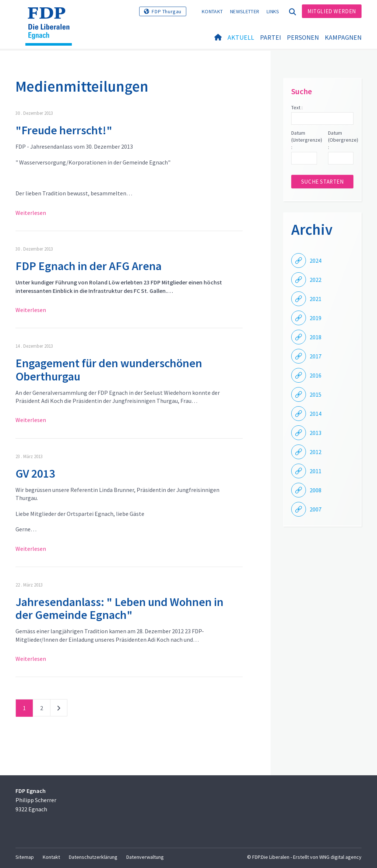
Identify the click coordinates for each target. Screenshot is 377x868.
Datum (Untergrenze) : (304, 140)
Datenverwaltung (145, 857)
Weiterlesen (31, 213)
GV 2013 (35, 474)
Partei (270, 37)
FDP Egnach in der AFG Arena (89, 266)
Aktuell (241, 37)
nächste (59, 709)
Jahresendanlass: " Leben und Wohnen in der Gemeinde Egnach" (119, 608)
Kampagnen (343, 37)
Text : (297, 107)
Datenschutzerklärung (93, 857)
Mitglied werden (332, 11)
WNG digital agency (340, 857)
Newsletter (245, 11)
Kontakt (212, 11)
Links (273, 11)
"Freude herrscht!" (64, 130)
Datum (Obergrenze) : (341, 140)
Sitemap (25, 857)
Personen (303, 37)
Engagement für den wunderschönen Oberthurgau (109, 370)
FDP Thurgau (167, 11)
